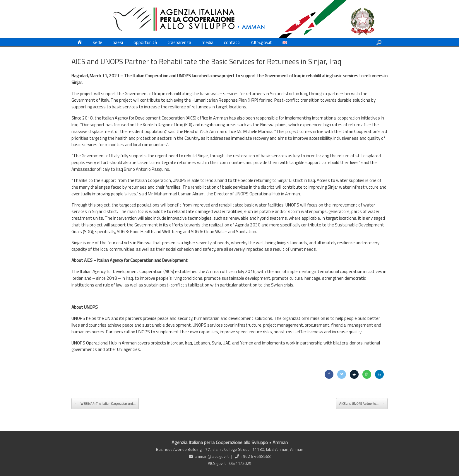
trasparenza (179, 42)
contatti (232, 42)
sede (97, 42)
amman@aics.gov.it (212, 456)
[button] (379, 42)
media (208, 42)
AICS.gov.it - (219, 463)
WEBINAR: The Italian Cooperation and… (105, 404)
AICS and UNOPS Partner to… (362, 404)
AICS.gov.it (261, 42)
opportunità (145, 42)
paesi (118, 42)
